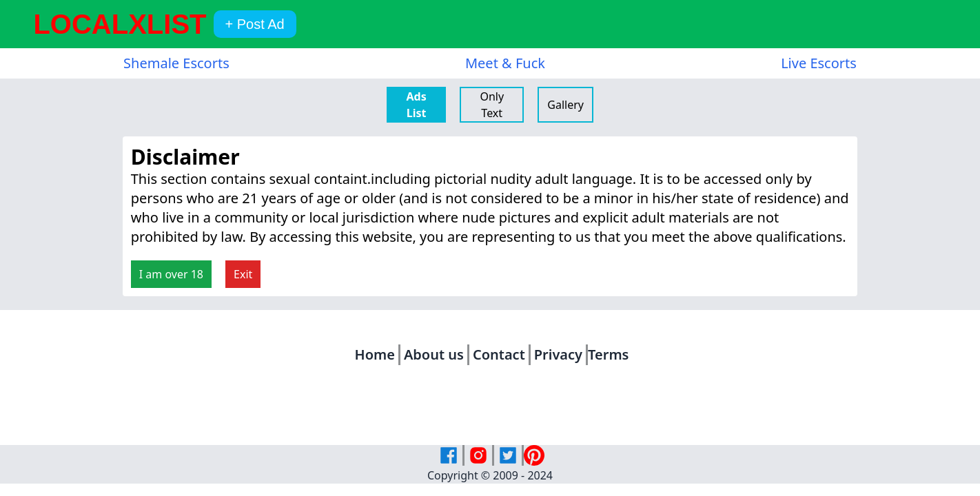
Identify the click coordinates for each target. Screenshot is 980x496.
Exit (243, 274)
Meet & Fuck (505, 63)
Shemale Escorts (176, 63)
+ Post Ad (254, 24)
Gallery (565, 105)
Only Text (492, 105)
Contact (499, 354)
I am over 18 (171, 274)
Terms (608, 354)
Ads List (416, 105)
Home (375, 354)
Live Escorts (819, 63)
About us (434, 354)
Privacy (558, 354)
